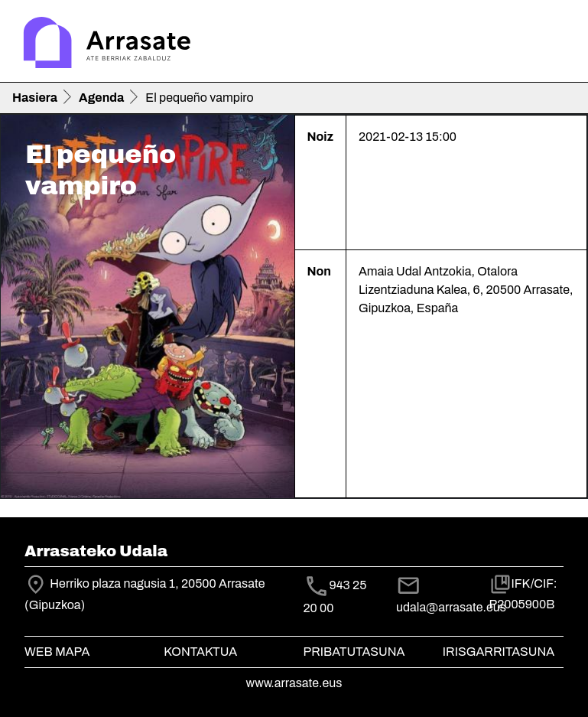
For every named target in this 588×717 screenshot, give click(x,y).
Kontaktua (200, 652)
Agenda (101, 98)
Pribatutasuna (354, 652)
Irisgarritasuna (499, 652)
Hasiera (35, 98)
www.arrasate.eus (294, 683)
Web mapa (57, 652)
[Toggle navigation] (554, 44)
